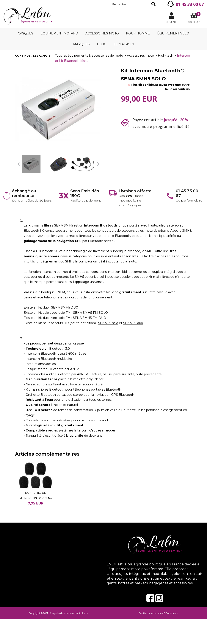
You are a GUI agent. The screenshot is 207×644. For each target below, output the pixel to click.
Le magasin (124, 44)
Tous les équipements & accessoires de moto (89, 56)
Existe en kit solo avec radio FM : (48, 313)
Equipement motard (59, 33)
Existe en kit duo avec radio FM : (48, 318)
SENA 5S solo (108, 323)
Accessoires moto (102, 33)
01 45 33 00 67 (190, 4)
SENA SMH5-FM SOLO (90, 313)
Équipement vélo (173, 33)
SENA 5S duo (133, 323)
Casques (26, 33)
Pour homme (138, 33)
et (121, 323)
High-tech (165, 56)
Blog (102, 44)
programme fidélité (171, 126)
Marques (81, 44)
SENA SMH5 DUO (65, 307)
